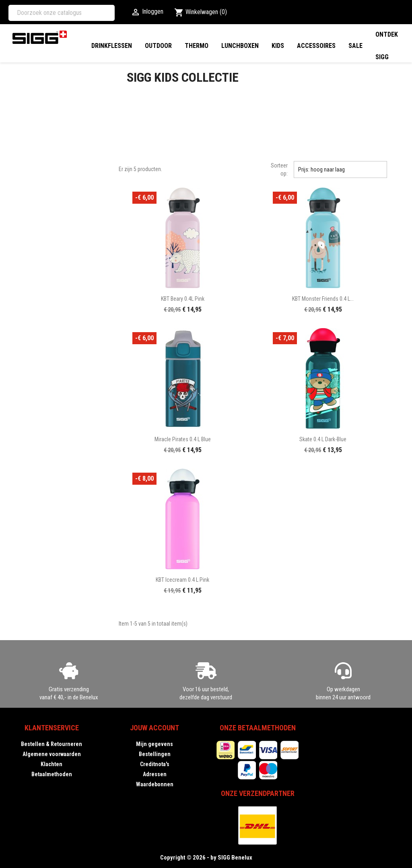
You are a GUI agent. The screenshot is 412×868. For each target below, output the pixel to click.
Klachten (51, 764)
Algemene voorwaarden (52, 754)
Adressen (155, 774)
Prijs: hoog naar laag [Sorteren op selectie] (340, 169)
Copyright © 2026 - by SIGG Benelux (206, 858)
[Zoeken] (62, 13)
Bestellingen (155, 754)
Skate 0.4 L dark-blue (323, 439)
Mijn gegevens (154, 744)
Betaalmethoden (52, 774)
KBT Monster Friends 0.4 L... (323, 299)
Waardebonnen (155, 784)
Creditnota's (155, 764)
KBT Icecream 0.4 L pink (182, 580)
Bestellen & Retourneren (51, 744)
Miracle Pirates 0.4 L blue (183, 439)
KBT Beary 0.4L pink (183, 299)
